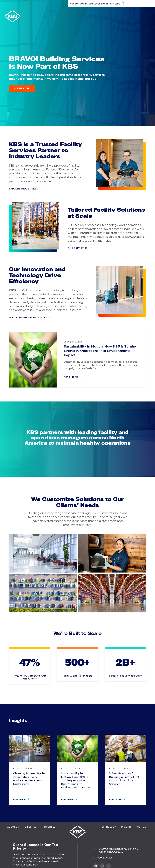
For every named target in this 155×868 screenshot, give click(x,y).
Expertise (30, 830)
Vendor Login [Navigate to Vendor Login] (10, 4)
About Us (13, 830)
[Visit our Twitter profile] (148, 119)
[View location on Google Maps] (116, 851)
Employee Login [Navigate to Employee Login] (30, 4)
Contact (142, 830)
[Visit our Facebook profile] (148, 113)
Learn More (22, 88)
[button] (55, 4)
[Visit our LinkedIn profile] (148, 107)
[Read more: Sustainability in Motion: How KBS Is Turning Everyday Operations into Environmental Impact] (73, 377)
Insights (126, 830)
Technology (108, 830)
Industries (49, 830)
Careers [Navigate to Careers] (47, 4)
